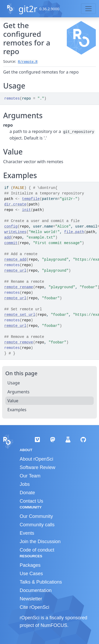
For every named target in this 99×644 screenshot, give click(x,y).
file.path (74, 232)
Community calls (37, 525)
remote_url (15, 271)
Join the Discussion (40, 542)
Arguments (18, 392)
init (26, 210)
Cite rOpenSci (35, 607)
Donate (27, 493)
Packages (30, 565)
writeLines (15, 232)
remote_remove (19, 342)
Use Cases (31, 574)
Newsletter (31, 599)
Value (13, 401)
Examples (17, 410)
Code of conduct (37, 550)
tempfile (31, 199)
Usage (14, 383)
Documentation (36, 590)
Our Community (36, 516)
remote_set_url (20, 315)
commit (11, 243)
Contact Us (32, 501)
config (11, 226)
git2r (28, 9)
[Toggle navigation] (88, 9)
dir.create (15, 204)
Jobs (25, 484)
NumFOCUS (54, 625)
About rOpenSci (37, 459)
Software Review (38, 467)
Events (27, 533)
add (8, 238)
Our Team (30, 476)
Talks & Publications (41, 582)
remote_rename (19, 287)
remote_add (15, 260)
